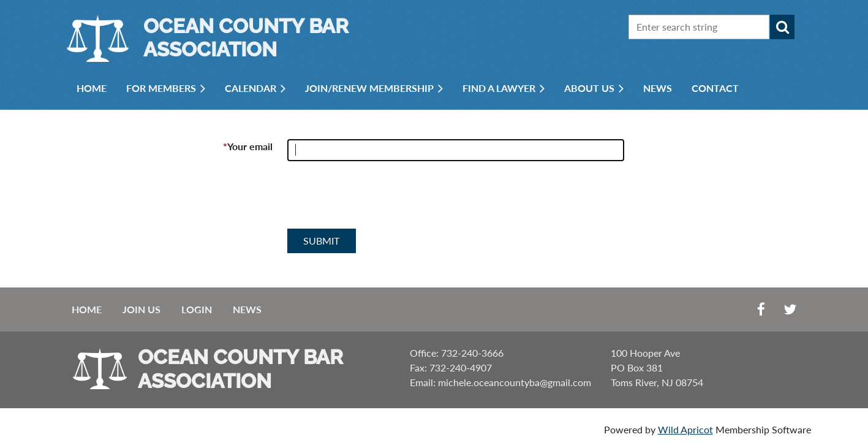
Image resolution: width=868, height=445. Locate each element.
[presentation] (380, 200)
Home (87, 309)
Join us (142, 309)
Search (782, 27)
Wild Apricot (685, 429)
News (247, 309)
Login (197, 309)
